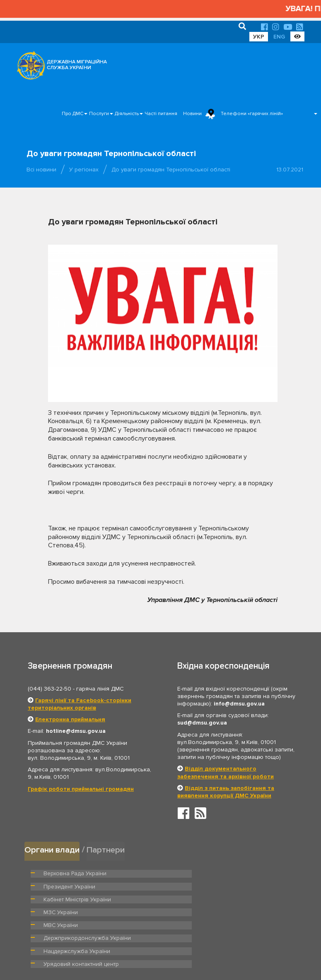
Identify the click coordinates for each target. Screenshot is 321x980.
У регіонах (84, 170)
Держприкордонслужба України (220, 898)
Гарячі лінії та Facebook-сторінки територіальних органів (80, 704)
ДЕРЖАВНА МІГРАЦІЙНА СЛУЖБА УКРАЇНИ (77, 65)
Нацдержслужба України (75, 911)
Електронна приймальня (70, 719)
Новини (192, 114)
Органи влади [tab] (52, 849)
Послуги (99, 114)
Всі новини (41, 170)
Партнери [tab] (107, 849)
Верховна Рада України (73, 873)
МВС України (59, 898)
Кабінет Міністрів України (75, 886)
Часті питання (161, 114)
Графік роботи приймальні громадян (81, 789)
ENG (279, 37)
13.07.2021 (290, 170)
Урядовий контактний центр (214, 911)
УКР (259, 37)
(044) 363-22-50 (49, 689)
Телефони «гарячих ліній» (252, 114)
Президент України (203, 873)
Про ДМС (72, 114)
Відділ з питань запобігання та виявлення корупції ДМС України (226, 792)
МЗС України (195, 886)
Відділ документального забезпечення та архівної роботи (226, 772)
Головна (157, 949)
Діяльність (127, 114)
